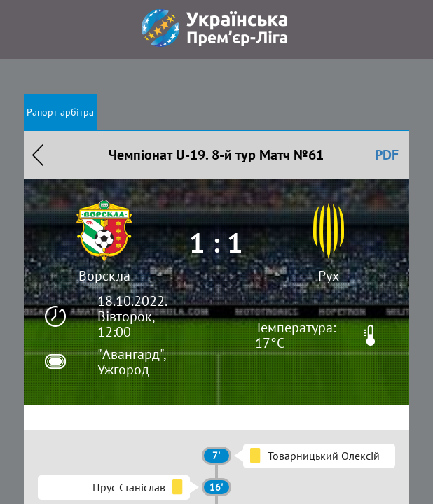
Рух (329, 276)
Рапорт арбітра (60, 112)
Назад (38, 155)
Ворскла (104, 276)
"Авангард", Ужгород (131, 362)
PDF (387, 155)
